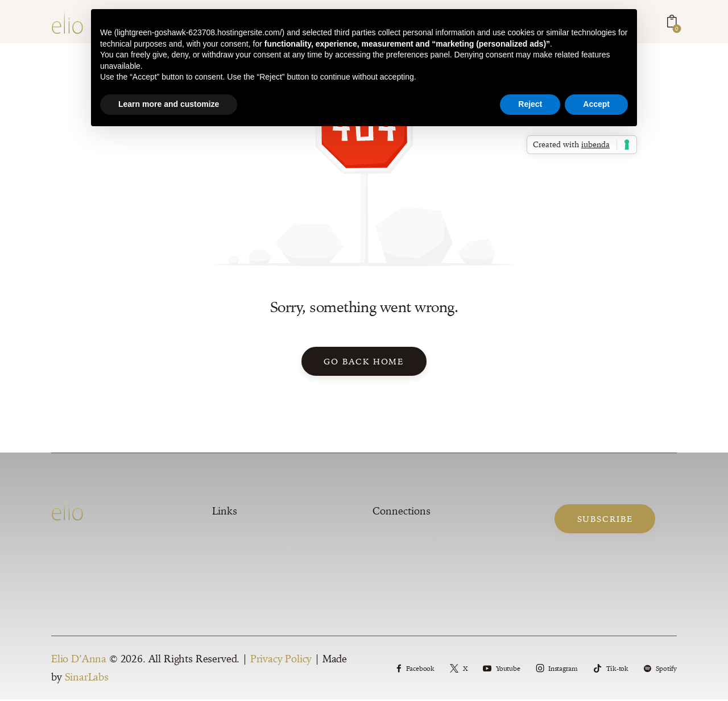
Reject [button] (530, 104)
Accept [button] (596, 104)
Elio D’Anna (79, 661)
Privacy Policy (281, 661)
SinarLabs (87, 679)
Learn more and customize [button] (169, 104)
